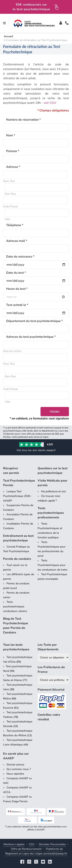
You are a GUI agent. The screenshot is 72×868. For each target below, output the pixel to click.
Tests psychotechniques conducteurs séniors (15, 607)
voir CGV (50, 103)
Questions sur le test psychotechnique (53, 471)
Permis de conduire (17, 559)
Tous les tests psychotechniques (16, 647)
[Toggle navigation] (4, 23)
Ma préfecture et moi (53, 491)
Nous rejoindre (15, 774)
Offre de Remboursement (26, 849)
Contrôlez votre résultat (49, 717)
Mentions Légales (14, 844)
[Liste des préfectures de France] (53, 680)
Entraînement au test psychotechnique (18, 538)
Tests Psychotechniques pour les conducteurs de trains (53, 565)
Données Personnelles (52, 844)
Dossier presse (15, 765)
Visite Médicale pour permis (53, 483)
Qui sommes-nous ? (19, 769)
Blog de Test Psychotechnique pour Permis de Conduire (16, 626)
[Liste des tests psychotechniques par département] (53, 658)
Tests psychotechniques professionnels (51, 513)
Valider (55, 412)
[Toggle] (61, 23)
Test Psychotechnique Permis (19, 483)
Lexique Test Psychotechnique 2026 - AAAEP (18, 496)
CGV (32, 844)
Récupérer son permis (11, 471)
